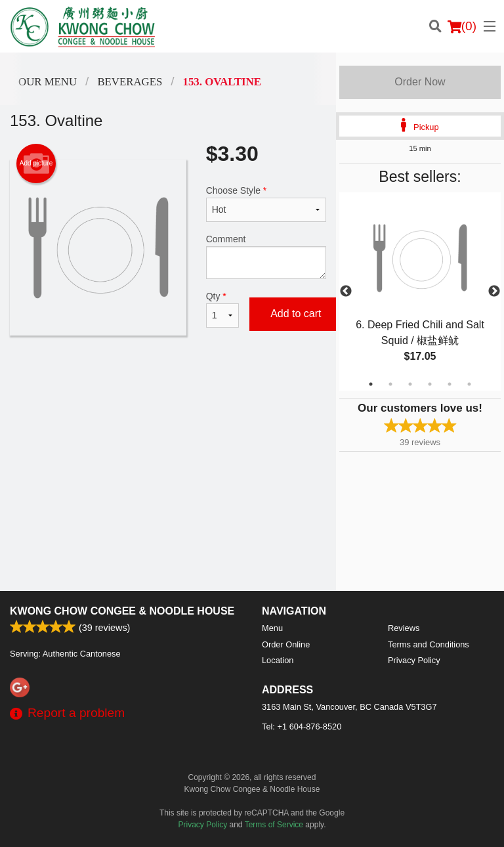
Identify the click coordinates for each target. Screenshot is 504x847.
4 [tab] (430, 384)
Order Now (420, 82)
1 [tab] (371, 384)
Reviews (404, 628)
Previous (346, 292)
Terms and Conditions (429, 644)
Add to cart (296, 314)
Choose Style (266, 204)
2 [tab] (390, 384)
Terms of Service (274, 825)
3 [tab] (410, 384)
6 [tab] (469, 384)
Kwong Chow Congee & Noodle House (122, 611)
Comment (266, 256)
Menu (272, 628)
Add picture (36, 163)
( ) (462, 26)
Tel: (302, 727)
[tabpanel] (420, 292)
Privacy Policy (414, 660)
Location (278, 660)
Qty (222, 309)
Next (494, 292)
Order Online (286, 644)
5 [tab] (450, 384)
